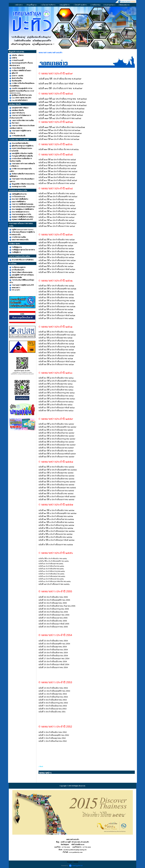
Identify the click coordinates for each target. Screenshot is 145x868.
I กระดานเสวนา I (109, 5)
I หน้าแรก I (19, 5)
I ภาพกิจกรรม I (95, 5)
